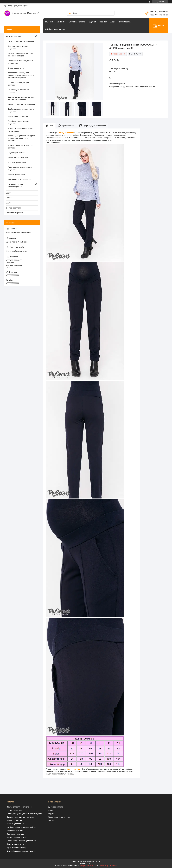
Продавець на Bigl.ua (86, 863)
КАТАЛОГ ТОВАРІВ (14, 36)
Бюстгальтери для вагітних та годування (20, 168)
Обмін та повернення (55, 29)
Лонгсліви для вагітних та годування (18, 91)
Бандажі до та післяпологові (19, 179)
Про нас (103, 22)
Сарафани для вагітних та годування (18, 122)
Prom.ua (98, 861)
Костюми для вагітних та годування (18, 47)
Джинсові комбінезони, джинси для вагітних (21, 62)
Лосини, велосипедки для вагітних (18, 84)
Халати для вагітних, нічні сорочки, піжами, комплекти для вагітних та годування (21, 75)
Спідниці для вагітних (17, 153)
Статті (9, 193)
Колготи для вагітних (15, 844)
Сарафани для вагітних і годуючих (21, 817)
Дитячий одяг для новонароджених (15, 186)
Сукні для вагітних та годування (21, 41)
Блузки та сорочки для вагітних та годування (21, 130)
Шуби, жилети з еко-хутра (17, 848)
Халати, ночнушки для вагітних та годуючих (24, 814)
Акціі (113, 22)
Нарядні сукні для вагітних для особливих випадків (20, 55)
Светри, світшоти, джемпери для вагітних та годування (21, 98)
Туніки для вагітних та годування (21, 104)
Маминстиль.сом (74, 769)
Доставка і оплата (77, 22)
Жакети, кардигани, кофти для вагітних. (20, 147)
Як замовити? (125, 22)
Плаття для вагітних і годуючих (19, 807)
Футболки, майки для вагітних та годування (21, 110)
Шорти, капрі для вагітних (18, 116)
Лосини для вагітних (15, 831)
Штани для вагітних (16, 68)
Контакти (61, 22)
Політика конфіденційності (107, 866)
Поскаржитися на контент (88, 866)
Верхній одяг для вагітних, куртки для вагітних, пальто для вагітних (21, 138)
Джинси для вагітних (15, 824)
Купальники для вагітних (18, 158)
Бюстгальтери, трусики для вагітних (21, 841)
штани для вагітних (66, 133)
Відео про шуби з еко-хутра (59, 817)
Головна (49, 22)
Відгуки (92, 22)
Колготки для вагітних (17, 162)
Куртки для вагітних (15, 810)
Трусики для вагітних (16, 175)
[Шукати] (70, 13)
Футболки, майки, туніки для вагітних (22, 827)
